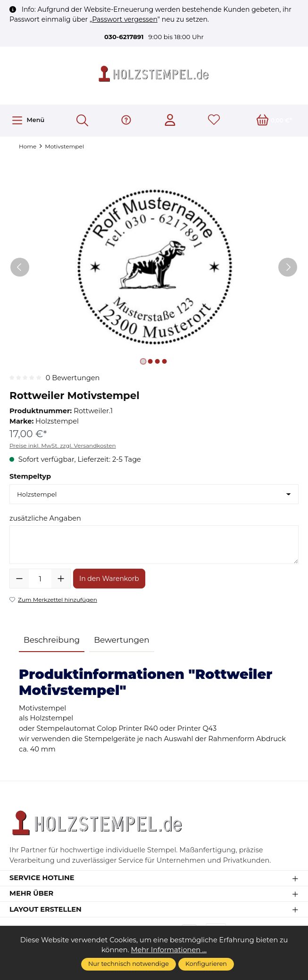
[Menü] (28, 120)
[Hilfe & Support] (126, 121)
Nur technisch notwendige (129, 964)
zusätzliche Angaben (45, 518)
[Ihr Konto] (170, 121)
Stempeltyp (30, 476)
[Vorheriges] (20, 267)
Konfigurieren (206, 964)
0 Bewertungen (73, 378)
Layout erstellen (46, 910)
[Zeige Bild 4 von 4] (165, 361)
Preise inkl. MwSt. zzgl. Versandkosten (63, 445)
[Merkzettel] (214, 121)
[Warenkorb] (274, 121)
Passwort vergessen (125, 19)
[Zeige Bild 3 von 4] (158, 361)
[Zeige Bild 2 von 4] (150, 361)
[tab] (52, 641)
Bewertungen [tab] (122, 640)
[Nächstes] (288, 267)
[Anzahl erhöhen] (61, 579)
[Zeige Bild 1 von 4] (143, 361)
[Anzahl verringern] (19, 579)
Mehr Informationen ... (169, 950)
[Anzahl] (40, 579)
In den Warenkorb (109, 579)
